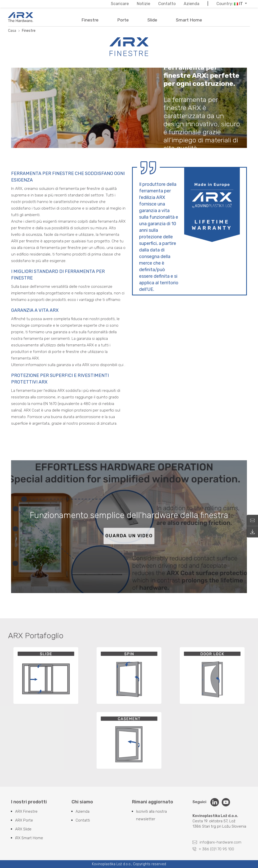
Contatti (83, 820)
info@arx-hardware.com (217, 842)
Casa (12, 31)
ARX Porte (24, 820)
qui (121, 365)
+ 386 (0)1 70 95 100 (213, 849)
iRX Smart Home (29, 838)
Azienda (83, 811)
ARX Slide (23, 829)
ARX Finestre (26, 811)
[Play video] (129, 527)
